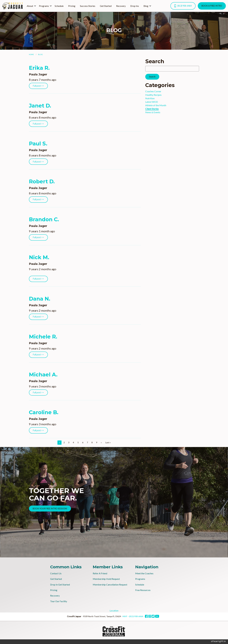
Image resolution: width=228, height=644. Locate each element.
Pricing (72, 6)
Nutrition (150, 98)
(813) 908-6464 (183, 6)
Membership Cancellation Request (110, 585)
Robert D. (42, 181)
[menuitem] (31, 6)
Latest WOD (152, 102)
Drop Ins (135, 6)
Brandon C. (44, 219)
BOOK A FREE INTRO (212, 6)
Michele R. (43, 337)
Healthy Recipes (153, 95)
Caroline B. (44, 412)
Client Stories (152, 109)
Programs (44, 6)
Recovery (121, 6)
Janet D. (40, 106)
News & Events (153, 112)
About (30, 6)
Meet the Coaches (144, 573)
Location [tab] (114, 611)
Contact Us (56, 573)
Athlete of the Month (156, 105)
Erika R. (39, 68)
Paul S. (38, 144)
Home (31, 54)
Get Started (106, 6)
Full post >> (38, 86)
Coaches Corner (153, 91)
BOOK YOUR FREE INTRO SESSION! (50, 509)
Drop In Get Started (60, 585)
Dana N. (40, 299)
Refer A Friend (100, 573)
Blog (146, 6)
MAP (125, 616)
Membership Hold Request (106, 579)
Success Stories (88, 6)
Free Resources (143, 590)
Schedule (59, 6)
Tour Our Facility (59, 601)
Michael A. (43, 375)
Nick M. (39, 257)
